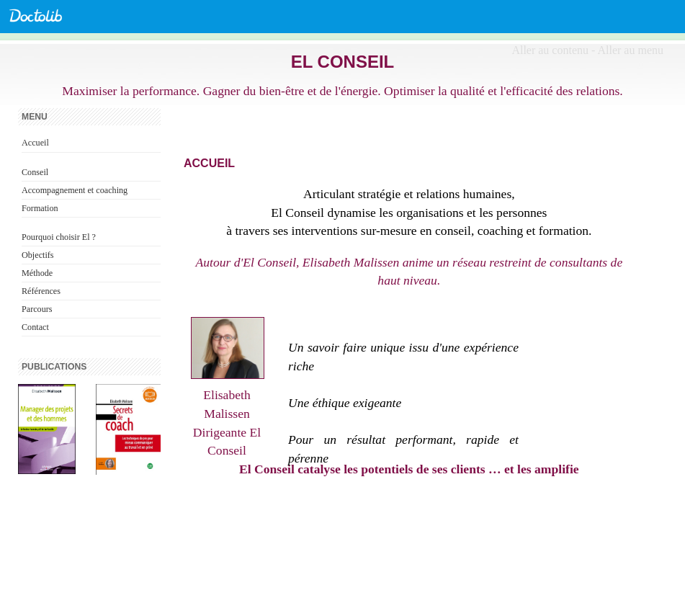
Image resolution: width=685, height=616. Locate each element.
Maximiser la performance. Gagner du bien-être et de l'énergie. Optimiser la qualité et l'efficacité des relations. (342, 91)
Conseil (35, 172)
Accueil (35, 143)
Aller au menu (630, 50)
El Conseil (343, 62)
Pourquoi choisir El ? (59, 237)
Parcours (37, 309)
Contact (35, 327)
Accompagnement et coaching (75, 190)
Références (41, 291)
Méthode (37, 273)
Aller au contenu (550, 50)
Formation (40, 208)
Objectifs (38, 255)
